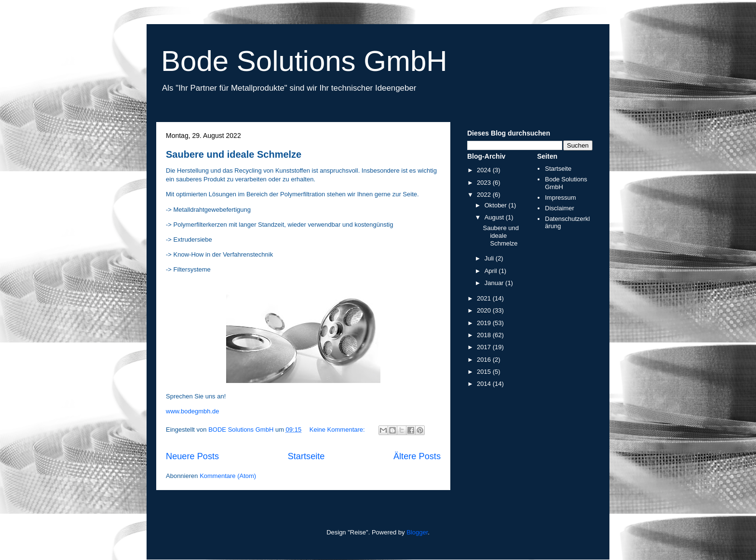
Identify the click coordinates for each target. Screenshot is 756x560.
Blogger (417, 532)
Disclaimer (560, 208)
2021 (485, 298)
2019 (485, 323)
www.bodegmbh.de (193, 411)
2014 (485, 384)
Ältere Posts (417, 456)
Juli (490, 258)
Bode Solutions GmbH (304, 61)
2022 (485, 195)
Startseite (306, 456)
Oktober (497, 205)
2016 (485, 360)
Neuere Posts (192, 456)
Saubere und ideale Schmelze (234, 154)
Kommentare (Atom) (228, 476)
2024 (485, 170)
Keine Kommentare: (338, 430)
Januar (495, 283)
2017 (485, 347)
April (492, 271)
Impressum (560, 198)
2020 (485, 310)
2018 (485, 335)
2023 (485, 183)
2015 (485, 372)
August (495, 217)
